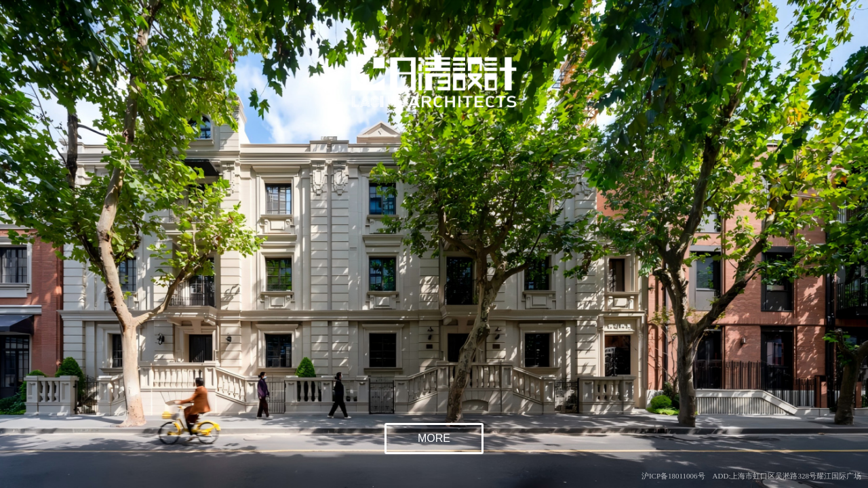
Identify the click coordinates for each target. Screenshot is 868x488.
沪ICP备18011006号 (673, 476)
